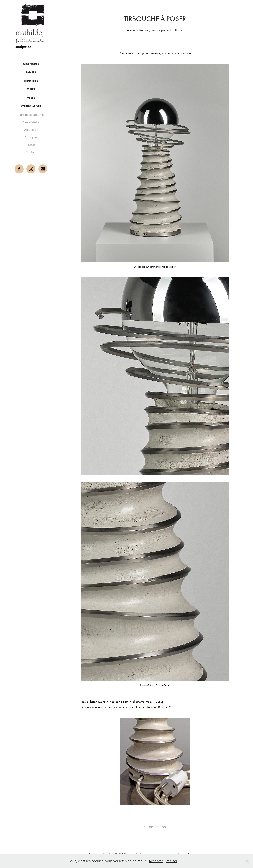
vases (31, 98)
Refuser (171, 861)
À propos (31, 137)
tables (31, 90)
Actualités (31, 130)
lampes (31, 73)
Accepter (156, 861)
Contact (31, 152)
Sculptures (31, 64)
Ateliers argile (31, 107)
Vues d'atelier (31, 122)
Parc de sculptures (31, 115)
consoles (31, 81)
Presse (31, 145)
